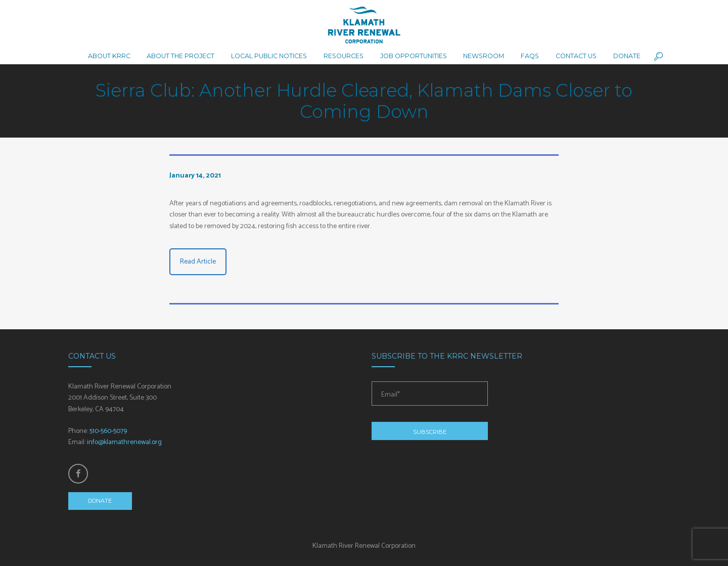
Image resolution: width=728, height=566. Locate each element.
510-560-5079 (108, 431)
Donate (100, 501)
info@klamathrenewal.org (124, 442)
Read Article (198, 262)
